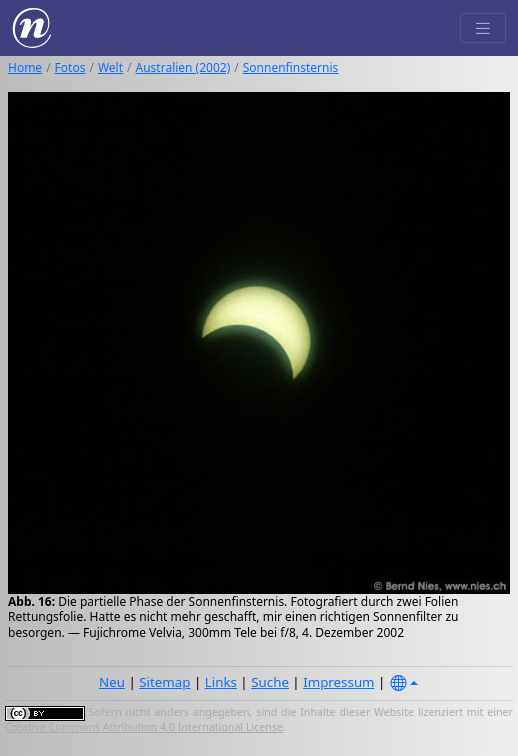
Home (25, 67)
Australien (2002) (183, 67)
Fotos (70, 67)
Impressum (338, 682)
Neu (112, 682)
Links (221, 682)
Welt (110, 67)
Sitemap (164, 682)
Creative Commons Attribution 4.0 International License (144, 727)
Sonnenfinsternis (291, 67)
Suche (270, 682)
